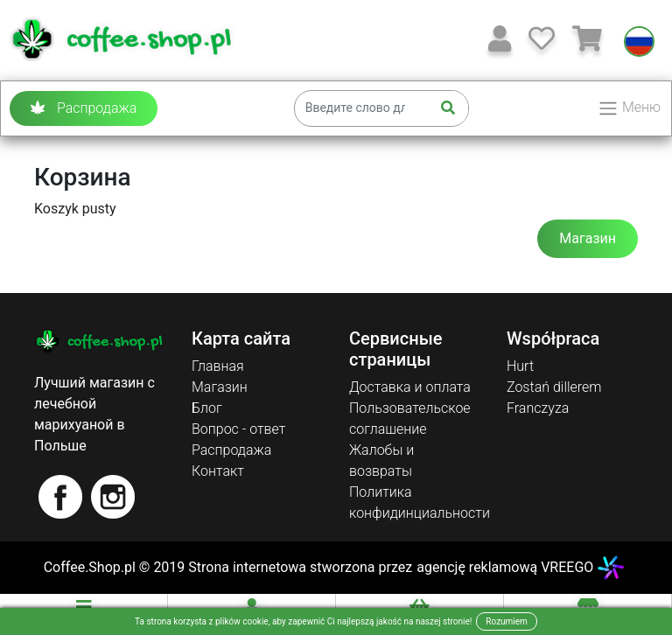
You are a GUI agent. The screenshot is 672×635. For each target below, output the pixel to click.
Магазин (588, 238)
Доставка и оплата (410, 387)
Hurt (520, 366)
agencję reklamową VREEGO (505, 567)
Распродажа (84, 108)
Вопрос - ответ (238, 429)
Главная (218, 366)
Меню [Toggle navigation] (629, 108)
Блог (207, 408)
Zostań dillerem (554, 387)
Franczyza (538, 408)
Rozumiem (507, 621)
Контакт (218, 471)
